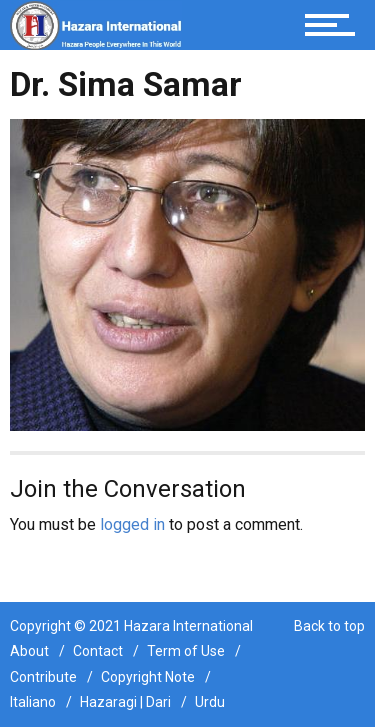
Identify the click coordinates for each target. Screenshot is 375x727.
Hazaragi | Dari (125, 702)
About (29, 651)
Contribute (43, 677)
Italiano (33, 702)
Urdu (210, 702)
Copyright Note (148, 677)
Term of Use (186, 651)
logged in (132, 524)
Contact (98, 651)
